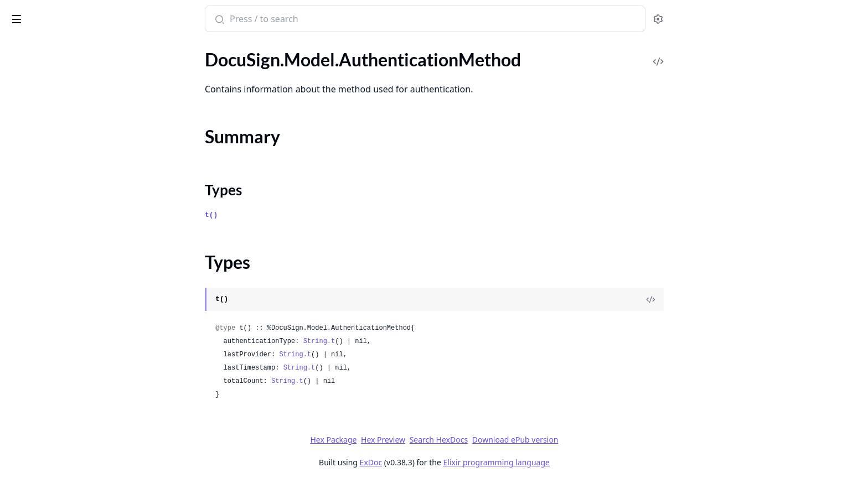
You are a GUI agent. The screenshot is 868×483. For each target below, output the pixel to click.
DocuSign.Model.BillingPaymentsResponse (79, 438)
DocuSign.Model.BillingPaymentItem (78, 394)
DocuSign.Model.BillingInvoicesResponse (79, 349)
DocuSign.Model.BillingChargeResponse (79, 274)
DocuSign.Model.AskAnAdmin (66, 57)
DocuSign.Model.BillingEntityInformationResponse (79, 304)
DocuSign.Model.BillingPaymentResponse (79, 424)
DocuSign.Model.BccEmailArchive (72, 199)
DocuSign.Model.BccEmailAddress (73, 185)
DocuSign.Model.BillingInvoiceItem (75, 334)
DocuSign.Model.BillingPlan (61, 453)
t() (294, 215)
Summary (37, 107)
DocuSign (31, 13)
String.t (402, 341)
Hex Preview (466, 440)
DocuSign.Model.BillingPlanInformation (79, 468)
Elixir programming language (579, 462)
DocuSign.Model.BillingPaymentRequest (79, 409)
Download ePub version (598, 440)
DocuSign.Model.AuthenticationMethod (79, 87)
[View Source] (733, 299)
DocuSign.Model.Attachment (63, 72)
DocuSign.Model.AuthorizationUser (76, 155)
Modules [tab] (71, 47)
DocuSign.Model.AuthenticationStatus (79, 140)
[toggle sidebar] (151, 17)
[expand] (155, 59)
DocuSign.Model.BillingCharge (66, 259)
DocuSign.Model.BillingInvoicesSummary (79, 364)
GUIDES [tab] (22, 47)
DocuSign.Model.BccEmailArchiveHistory (79, 214)
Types (30, 120)
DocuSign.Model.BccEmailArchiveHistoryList (79, 229)
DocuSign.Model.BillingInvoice (66, 319)
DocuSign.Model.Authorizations (69, 170)
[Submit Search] (301, 20)
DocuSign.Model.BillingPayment (69, 379)
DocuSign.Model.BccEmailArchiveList (79, 244)
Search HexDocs (521, 440)
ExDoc (454, 462)
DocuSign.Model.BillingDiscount (69, 289)
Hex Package (416, 440)
